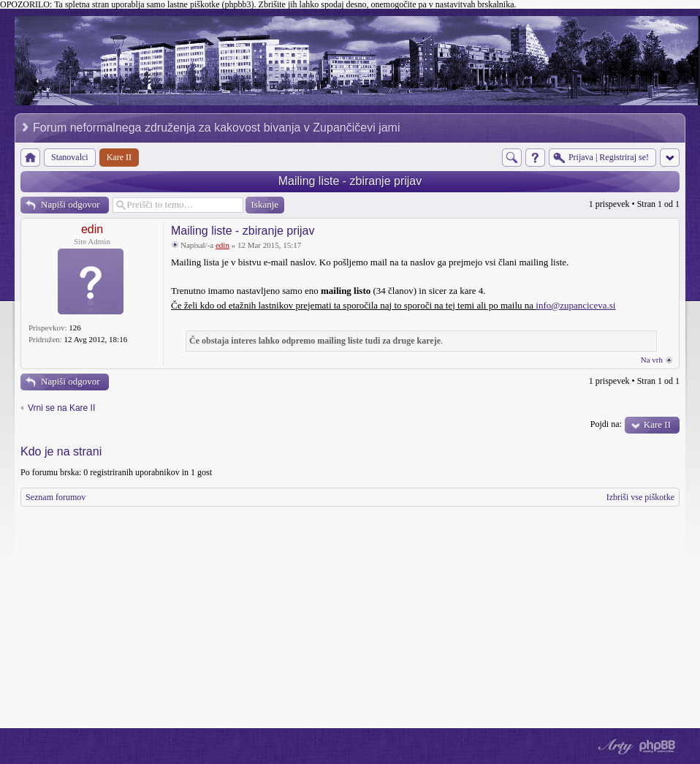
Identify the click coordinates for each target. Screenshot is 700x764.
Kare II (657, 424)
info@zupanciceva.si (575, 305)
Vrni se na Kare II (61, 408)
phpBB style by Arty (614, 746)
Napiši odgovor (71, 204)
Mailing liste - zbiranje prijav (350, 181)
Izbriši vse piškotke (640, 497)
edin (92, 229)
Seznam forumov (56, 497)
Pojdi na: (606, 424)
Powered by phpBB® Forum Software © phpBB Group (658, 746)
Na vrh (652, 360)
